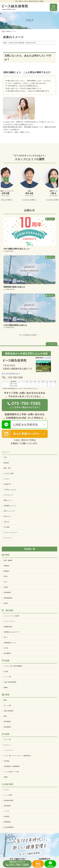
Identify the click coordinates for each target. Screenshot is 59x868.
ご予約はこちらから (10, 490)
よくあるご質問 (9, 474)
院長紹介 (7, 463)
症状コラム (7, 516)
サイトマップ (8, 538)
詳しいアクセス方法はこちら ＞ (11, 373)
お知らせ (7, 522)
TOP (3, 31)
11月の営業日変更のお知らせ (15, 325)
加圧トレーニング (9, 511)
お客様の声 (7, 484)
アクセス (7, 479)
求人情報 (7, 527)
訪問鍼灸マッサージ (10, 506)
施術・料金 (7, 468)
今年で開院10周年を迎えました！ (17, 249)
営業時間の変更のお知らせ (14, 287)
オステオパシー (9, 495)
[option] (29, 183)
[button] (6, 180)
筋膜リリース (8, 500)
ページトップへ (52, 344)
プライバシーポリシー (11, 532)
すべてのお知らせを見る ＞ (29, 335)
